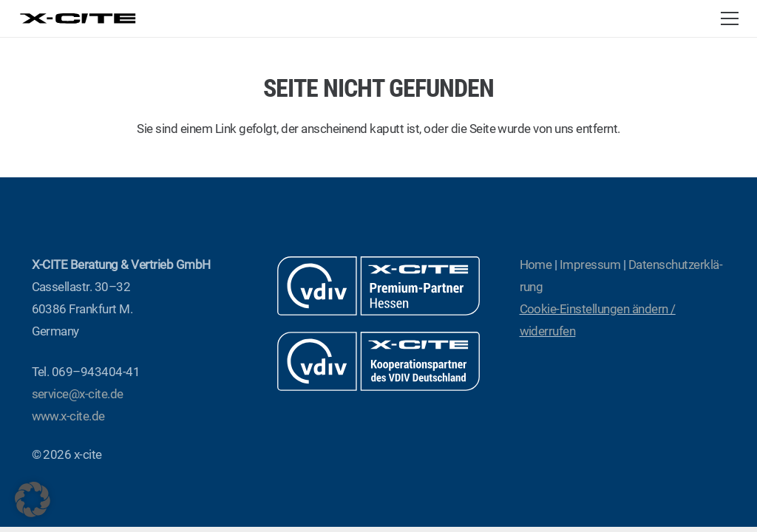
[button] (729, 18)
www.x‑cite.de (68, 416)
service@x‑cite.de (78, 394)
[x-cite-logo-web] (78, 18)
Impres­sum (590, 265)
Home (536, 265)
